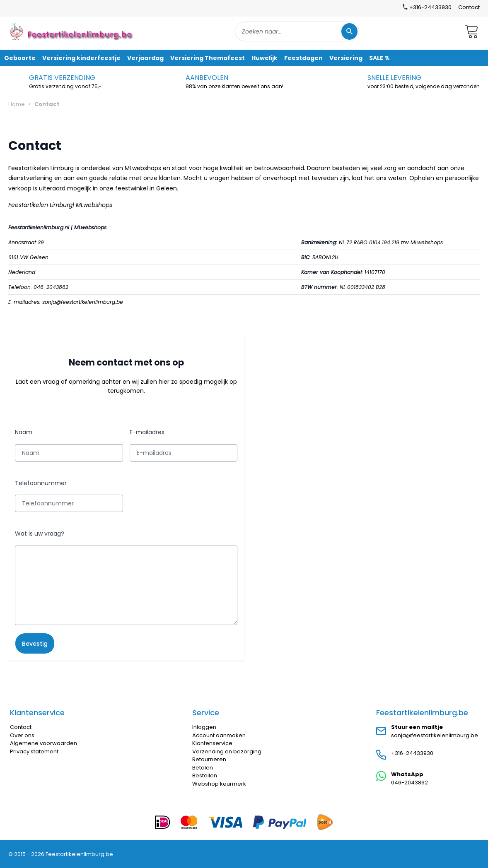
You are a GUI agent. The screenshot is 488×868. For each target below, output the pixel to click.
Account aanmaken (219, 735)
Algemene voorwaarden (43, 743)
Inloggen (204, 727)
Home (17, 104)
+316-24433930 (412, 753)
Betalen (203, 768)
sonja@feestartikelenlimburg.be (435, 735)
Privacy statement (34, 751)
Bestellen (205, 775)
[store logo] (72, 31)
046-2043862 (409, 783)
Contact (469, 7)
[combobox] (297, 31)
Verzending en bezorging (227, 751)
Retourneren (209, 759)
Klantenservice (212, 743)
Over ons (22, 735)
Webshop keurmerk (219, 784)
